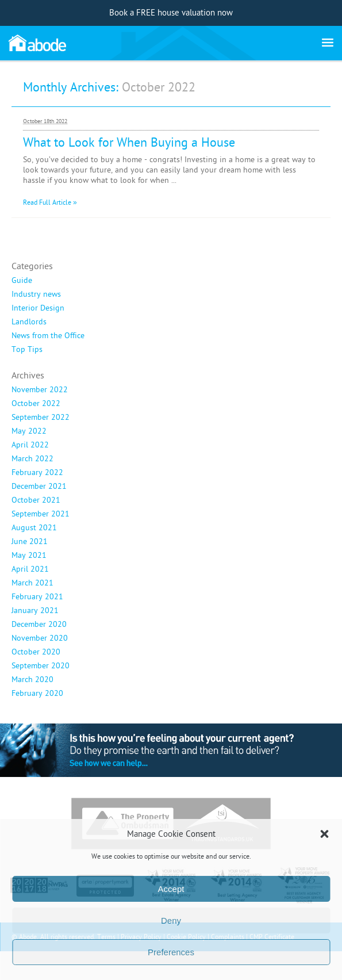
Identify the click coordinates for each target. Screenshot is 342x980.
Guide (22, 281)
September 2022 (41, 418)
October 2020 (36, 652)
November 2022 (40, 390)
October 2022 (36, 404)
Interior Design (38, 308)
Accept (171, 889)
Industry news (36, 294)
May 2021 (29, 556)
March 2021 (32, 583)
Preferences (171, 952)
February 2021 (37, 597)
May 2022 (29, 431)
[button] (324, 834)
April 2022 (30, 445)
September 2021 (41, 514)
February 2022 (37, 473)
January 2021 (35, 611)
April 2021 (30, 569)
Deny (171, 920)
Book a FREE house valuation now (171, 13)
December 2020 (39, 625)
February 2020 (37, 694)
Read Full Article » (50, 202)
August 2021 (34, 528)
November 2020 (40, 638)
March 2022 (32, 459)
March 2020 (32, 680)
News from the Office (48, 336)
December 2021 (39, 487)
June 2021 (30, 542)
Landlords (29, 322)
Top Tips (27, 350)
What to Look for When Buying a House (129, 143)
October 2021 (36, 500)
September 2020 (41, 666)
